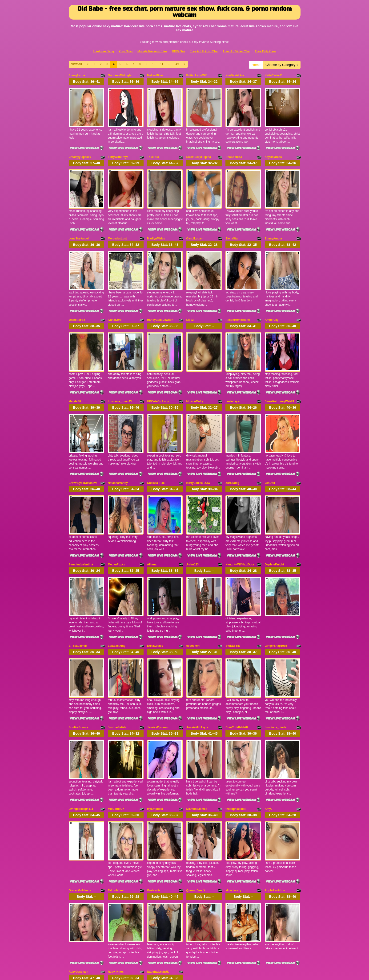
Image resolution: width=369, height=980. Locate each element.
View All (77, 64)
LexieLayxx (233, 352)
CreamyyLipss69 (80, 144)
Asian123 (192, 490)
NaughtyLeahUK (158, 836)
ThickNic (153, 144)
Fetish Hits (183, 969)
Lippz (190, 283)
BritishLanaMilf (196, 75)
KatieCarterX (273, 75)
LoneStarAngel (79, 214)
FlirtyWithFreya (118, 144)
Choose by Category (282, 65)
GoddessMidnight (120, 75)
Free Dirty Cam (265, 51)
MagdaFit (75, 352)
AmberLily (272, 283)
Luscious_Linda (275, 628)
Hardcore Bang (103, 51)
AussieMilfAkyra (197, 628)
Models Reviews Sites (152, 51)
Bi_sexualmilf (78, 559)
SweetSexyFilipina (199, 144)
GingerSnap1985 (276, 559)
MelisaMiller (155, 75)
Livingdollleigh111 (81, 697)
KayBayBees (273, 144)
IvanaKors (115, 283)
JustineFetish (117, 628)
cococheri (193, 559)
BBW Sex (179, 51)
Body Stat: (86, 82)
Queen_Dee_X (196, 767)
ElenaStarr (233, 214)
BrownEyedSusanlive (83, 421)
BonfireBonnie (78, 628)
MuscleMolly (195, 352)
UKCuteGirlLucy (158, 352)
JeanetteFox (77, 283)
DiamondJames (197, 697)
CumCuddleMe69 (237, 628)
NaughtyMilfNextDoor (240, 490)
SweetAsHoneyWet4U (279, 352)
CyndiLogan (194, 214)
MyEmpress (155, 697)
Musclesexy (233, 767)
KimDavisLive (235, 75)
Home (256, 65)
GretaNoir (154, 767)
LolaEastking (117, 559)
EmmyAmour (274, 214)
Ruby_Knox (116, 836)
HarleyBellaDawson (160, 283)
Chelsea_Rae (156, 421)
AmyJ (269, 697)
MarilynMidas (156, 214)
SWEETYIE (233, 559)
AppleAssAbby (275, 767)
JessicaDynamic (158, 628)
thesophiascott (235, 697)
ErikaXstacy (155, 559)
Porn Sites (126, 51)
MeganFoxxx (116, 490)
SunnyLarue (77, 75)
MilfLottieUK (116, 697)
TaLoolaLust (116, 767)
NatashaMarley (118, 421)
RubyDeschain (78, 836)
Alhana (152, 490)
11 (162, 64)
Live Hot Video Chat (237, 51)
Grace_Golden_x (80, 767)
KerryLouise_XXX (198, 421)
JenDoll (270, 421)
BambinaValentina (81, 490)
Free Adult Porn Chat (204, 51)
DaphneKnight (274, 490)
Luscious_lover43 (120, 352)
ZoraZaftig (232, 421)
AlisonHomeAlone (238, 283)
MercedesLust (117, 214)
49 (177, 64)
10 (154, 64)
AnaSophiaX (234, 144)
